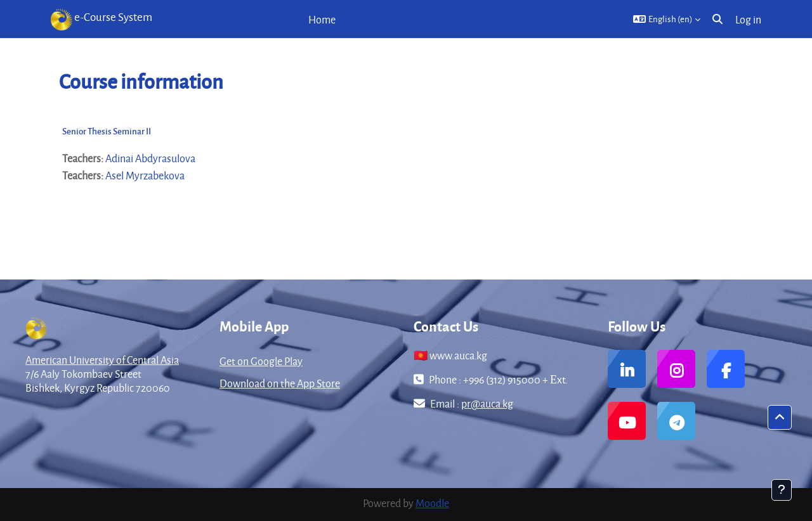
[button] (667, 19)
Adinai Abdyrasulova (150, 158)
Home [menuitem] (322, 19)
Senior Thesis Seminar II (107, 131)
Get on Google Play (261, 361)
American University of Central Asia (102, 360)
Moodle (432, 503)
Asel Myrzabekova (145, 175)
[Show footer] (782, 490)
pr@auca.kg (487, 403)
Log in (748, 19)
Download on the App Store (280, 383)
